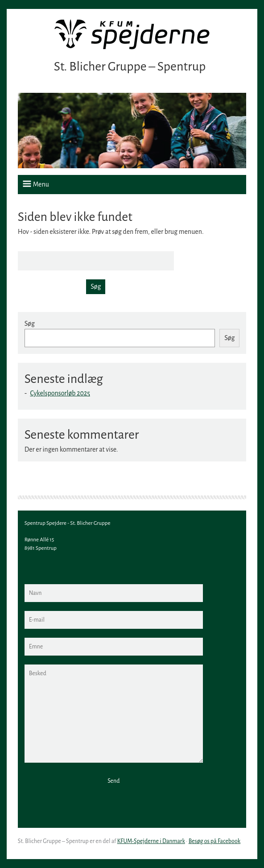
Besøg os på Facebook (215, 841)
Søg (30, 324)
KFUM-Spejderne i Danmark (151, 841)
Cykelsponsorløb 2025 (60, 393)
